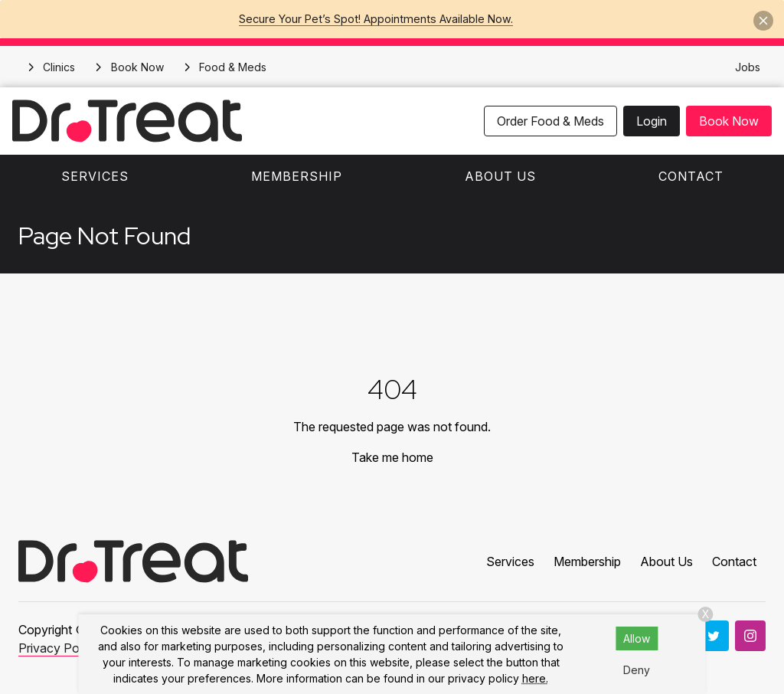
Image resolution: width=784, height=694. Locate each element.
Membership (297, 176)
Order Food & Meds (550, 121)
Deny (637, 670)
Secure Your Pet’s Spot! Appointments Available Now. (376, 19)
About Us (500, 176)
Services (95, 176)
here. (535, 678)
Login (652, 121)
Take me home (392, 457)
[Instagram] (750, 636)
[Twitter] (714, 636)
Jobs (748, 67)
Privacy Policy (58, 648)
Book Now (729, 121)
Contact (691, 176)
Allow (637, 638)
